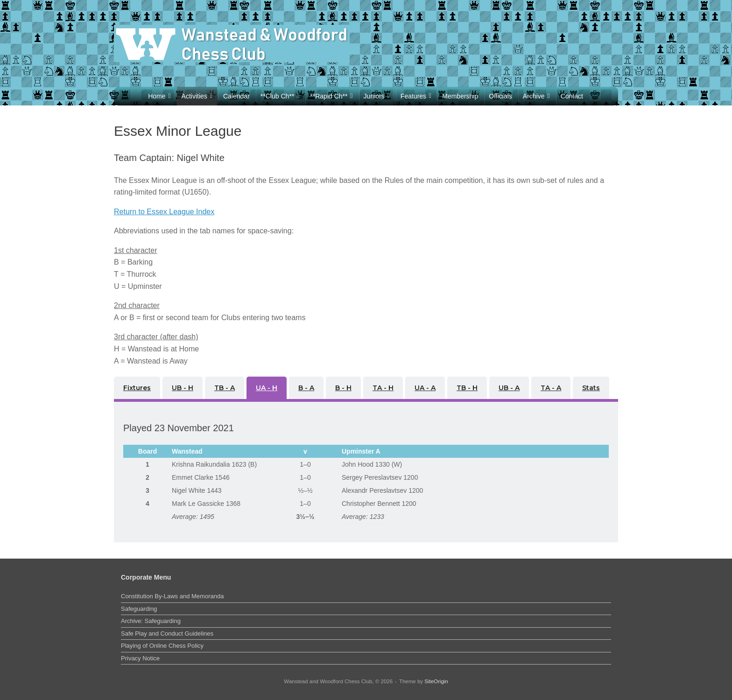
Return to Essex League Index (164, 212)
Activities (197, 96)
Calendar (236, 96)
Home (159, 96)
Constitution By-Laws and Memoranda (172, 596)
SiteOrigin (436, 681)
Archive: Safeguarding (151, 621)
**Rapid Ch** (331, 96)
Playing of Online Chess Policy (162, 646)
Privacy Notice (140, 658)
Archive (536, 96)
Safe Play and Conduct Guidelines (167, 633)
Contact (572, 96)
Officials (500, 96)
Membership (460, 96)
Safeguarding (139, 609)
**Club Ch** (280, 96)
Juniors (377, 96)
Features (416, 96)
